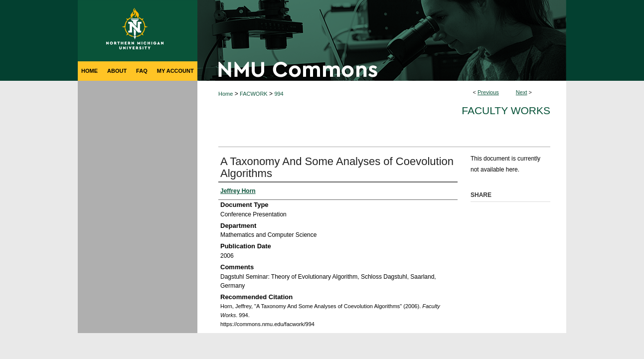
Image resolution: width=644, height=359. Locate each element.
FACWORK (254, 94)
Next (522, 92)
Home (226, 94)
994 (279, 94)
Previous (488, 92)
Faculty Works (506, 110)
